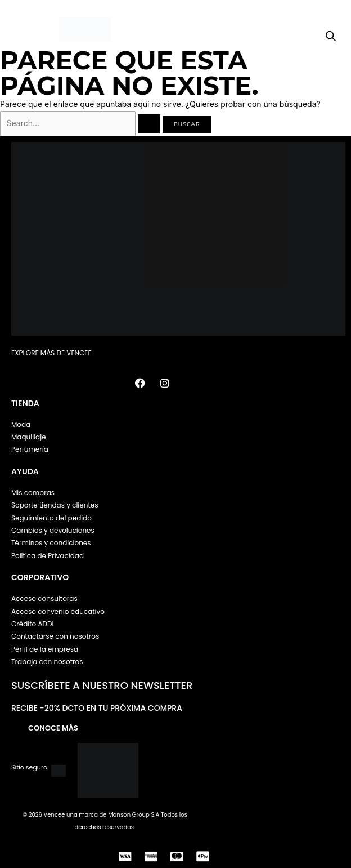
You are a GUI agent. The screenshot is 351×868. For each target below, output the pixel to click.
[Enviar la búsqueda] (149, 124)
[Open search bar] (331, 36)
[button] (19, 30)
